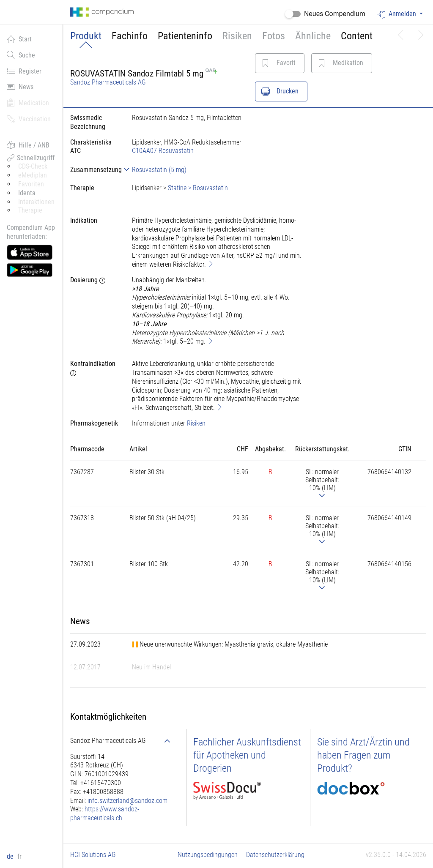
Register (24, 71)
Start (19, 39)
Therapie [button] (30, 210)
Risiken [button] (237, 36)
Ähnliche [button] (313, 36)
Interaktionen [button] (36, 202)
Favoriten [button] (31, 184)
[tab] (94, 170)
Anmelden (397, 14)
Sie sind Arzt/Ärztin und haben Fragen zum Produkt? (363, 755)
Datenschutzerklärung (275, 855)
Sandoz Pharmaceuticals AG (108, 82)
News (20, 87)
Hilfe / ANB (28, 145)
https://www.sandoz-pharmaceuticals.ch (105, 813)
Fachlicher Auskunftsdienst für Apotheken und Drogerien (247, 755)
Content (357, 36)
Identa (27, 193)
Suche (21, 55)
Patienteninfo (185, 36)
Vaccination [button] (29, 119)
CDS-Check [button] (33, 166)
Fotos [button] (274, 36)
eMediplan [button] (33, 175)
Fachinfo (130, 36)
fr (19, 856)
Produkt (86, 36)
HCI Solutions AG (93, 855)
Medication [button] (28, 103)
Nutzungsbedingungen (208, 855)
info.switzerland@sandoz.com (127, 801)
